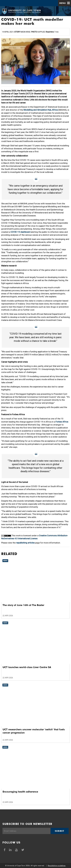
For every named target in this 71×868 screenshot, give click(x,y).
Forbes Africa (62, 422)
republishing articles (25, 543)
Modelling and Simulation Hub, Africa (41, 110)
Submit (60, 831)
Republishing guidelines (57, 866)
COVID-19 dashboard (20, 232)
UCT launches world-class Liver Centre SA (27, 667)
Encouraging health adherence (20, 792)
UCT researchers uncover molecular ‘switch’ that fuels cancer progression (34, 731)
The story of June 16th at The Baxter (23, 605)
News (5, 561)
